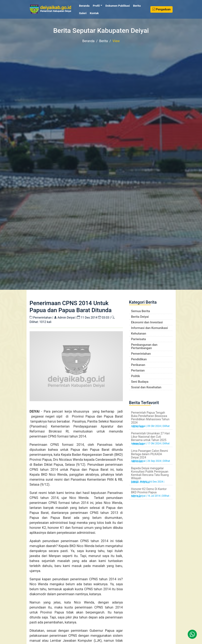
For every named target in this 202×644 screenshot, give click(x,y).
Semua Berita (141, 311)
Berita (137, 6)
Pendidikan (139, 359)
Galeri (83, 13)
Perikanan (138, 365)
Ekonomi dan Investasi (147, 322)
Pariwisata (138, 339)
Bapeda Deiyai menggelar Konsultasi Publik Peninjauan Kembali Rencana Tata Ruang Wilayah (150, 473)
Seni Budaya (140, 382)
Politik (136, 376)
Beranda (85, 5)
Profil (96, 6)
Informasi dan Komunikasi (150, 328)
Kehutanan (139, 334)
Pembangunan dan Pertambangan (144, 346)
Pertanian (138, 370)
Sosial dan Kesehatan (146, 387)
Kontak (94, 13)
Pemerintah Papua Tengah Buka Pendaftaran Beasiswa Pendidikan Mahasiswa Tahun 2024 (150, 418)
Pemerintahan (141, 354)
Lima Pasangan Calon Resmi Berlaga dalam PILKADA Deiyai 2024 (150, 454)
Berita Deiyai (140, 317)
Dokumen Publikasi (118, 6)
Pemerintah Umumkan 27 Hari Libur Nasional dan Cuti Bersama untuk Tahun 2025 (151, 437)
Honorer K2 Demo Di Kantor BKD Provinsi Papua (149, 491)
